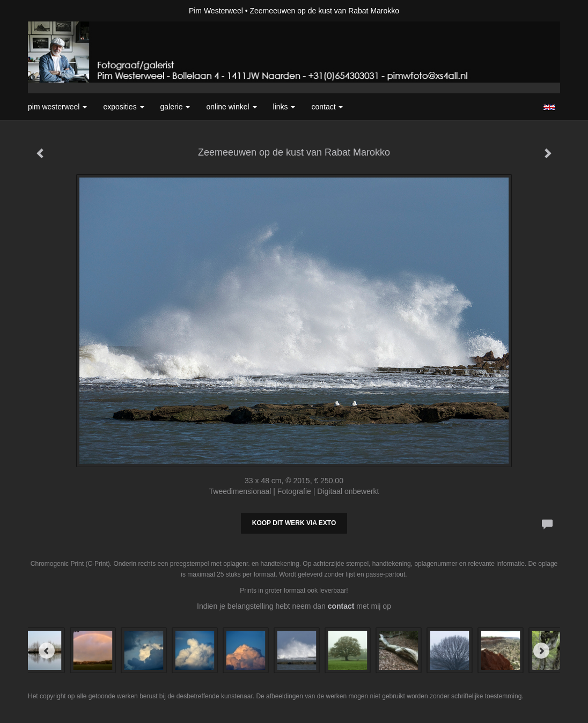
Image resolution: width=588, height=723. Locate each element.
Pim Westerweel (216, 11)
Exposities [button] (123, 107)
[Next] (541, 651)
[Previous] (47, 651)
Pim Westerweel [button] (57, 107)
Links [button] (284, 107)
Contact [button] (327, 107)
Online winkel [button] (231, 107)
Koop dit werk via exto (294, 523)
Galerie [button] (175, 107)
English (549, 107)
